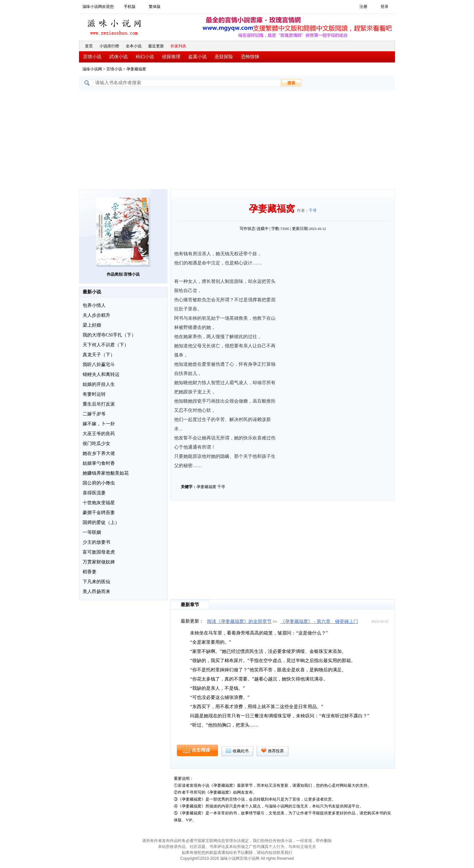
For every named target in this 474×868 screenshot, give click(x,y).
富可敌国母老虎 (99, 552)
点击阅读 (201, 750)
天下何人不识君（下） (106, 345)
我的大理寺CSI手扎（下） (109, 335)
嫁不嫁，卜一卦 (99, 424)
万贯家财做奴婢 (99, 562)
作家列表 (178, 46)
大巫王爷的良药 (99, 434)
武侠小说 (118, 57)
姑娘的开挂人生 (99, 384)
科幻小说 (145, 57)
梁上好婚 (92, 325)
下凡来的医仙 (96, 582)
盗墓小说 (197, 57)
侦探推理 (171, 57)
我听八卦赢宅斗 (99, 365)
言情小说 (92, 57)
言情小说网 (250, 858)
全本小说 (134, 46)
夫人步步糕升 (96, 315)
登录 (384, 7)
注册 (363, 7)
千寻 (313, 211)
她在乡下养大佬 (99, 453)
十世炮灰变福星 (99, 503)
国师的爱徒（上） (101, 522)
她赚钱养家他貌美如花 (106, 473)
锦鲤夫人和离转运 (101, 374)
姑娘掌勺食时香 (99, 463)
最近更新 (156, 46)
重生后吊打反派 (99, 404)
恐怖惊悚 (250, 57)
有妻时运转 (94, 394)
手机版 (130, 7)
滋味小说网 (115, 25)
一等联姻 (92, 532)
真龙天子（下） (99, 355)
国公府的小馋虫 (99, 483)
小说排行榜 (109, 46)
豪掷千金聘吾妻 (99, 513)
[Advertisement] (237, 140)
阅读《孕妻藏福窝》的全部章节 (239, 621)
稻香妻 (90, 572)
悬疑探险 (224, 57)
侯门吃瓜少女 (96, 444)
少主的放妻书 (96, 542)
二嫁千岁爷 (94, 414)
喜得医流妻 (94, 493)
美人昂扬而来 (96, 592)
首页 (89, 46)
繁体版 (155, 7)
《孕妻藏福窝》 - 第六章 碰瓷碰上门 (319, 621)
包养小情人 (94, 305)
